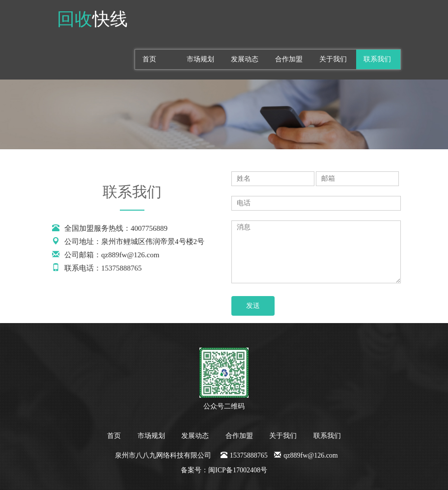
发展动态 (245, 59)
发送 (253, 306)
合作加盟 (289, 59)
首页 (149, 59)
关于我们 (333, 59)
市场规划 (200, 59)
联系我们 (377, 59)
